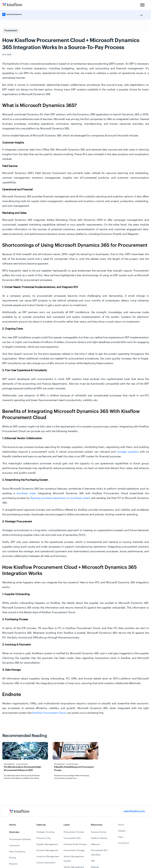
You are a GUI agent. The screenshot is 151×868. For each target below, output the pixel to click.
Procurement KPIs (72, 838)
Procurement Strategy (74, 850)
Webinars (95, 844)
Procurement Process (74, 832)
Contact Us (124, 843)
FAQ (93, 861)
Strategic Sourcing (45, 832)
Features (13, 864)
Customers (14, 846)
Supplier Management (47, 844)
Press (121, 837)
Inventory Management (48, 857)
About (121, 825)
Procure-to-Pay (44, 838)
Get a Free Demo (17, 852)
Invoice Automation (46, 863)
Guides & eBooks (99, 838)
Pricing (13, 858)
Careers (122, 831)
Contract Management (47, 850)
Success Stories (99, 832)
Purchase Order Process (75, 844)
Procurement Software (20, 839)
